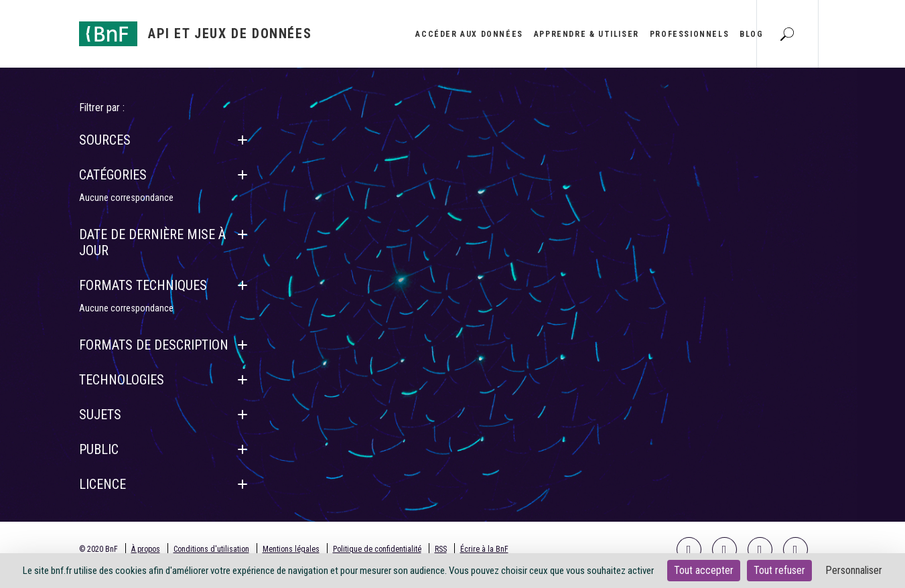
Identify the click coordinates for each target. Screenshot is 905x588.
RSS (441, 549)
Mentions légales (291, 549)
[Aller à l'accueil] (196, 34)
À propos (146, 549)
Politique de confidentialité (377, 549)
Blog (751, 34)
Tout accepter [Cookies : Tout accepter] (704, 570)
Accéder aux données (469, 34)
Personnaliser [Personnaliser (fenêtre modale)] (854, 570)
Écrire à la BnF (484, 549)
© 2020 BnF (98, 549)
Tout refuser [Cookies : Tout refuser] (779, 570)
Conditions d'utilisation (211, 549)
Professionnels (689, 34)
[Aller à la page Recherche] (787, 33)
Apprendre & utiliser (586, 34)
